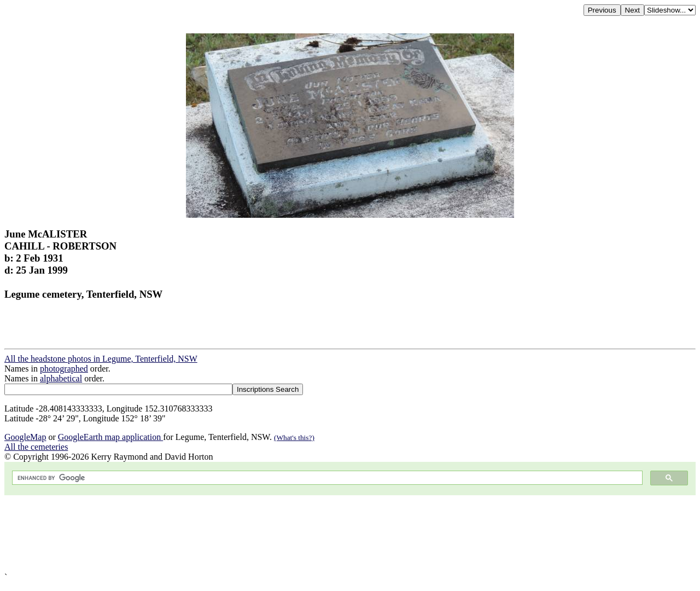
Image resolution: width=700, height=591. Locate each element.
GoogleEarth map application (110, 437)
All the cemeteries (36, 447)
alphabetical (61, 378)
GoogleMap (25, 437)
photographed (64, 369)
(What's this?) (294, 438)
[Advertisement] (332, 534)
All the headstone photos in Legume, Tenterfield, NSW (101, 359)
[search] (326, 478)
